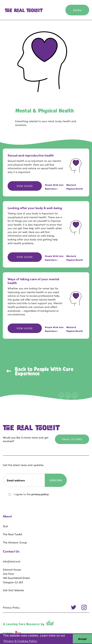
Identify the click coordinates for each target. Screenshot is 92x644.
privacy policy (40, 494)
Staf (5, 526)
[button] (77, 10)
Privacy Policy (11, 607)
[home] (23, 10)
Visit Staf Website (13, 590)
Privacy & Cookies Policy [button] (20, 641)
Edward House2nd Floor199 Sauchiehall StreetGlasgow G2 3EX (16, 576)
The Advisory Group (15, 542)
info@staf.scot (12, 561)
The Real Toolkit (13, 534)
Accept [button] (82, 639)
